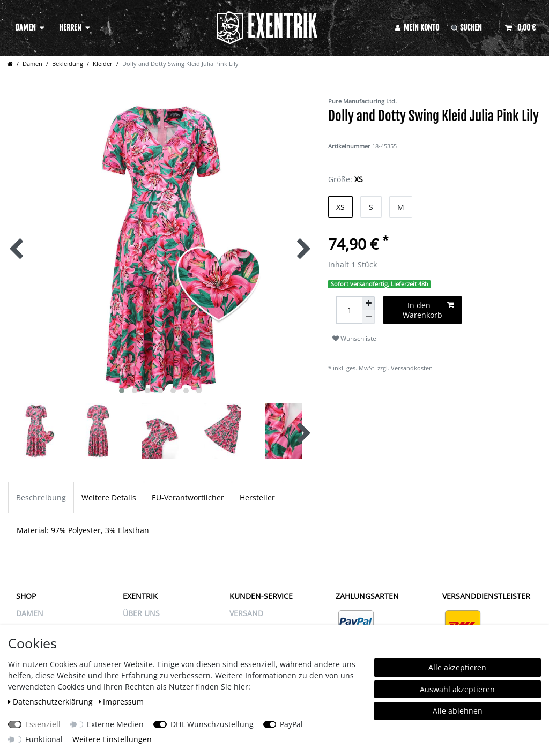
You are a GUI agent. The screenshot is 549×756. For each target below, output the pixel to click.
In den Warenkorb (428, 310)
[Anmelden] (417, 28)
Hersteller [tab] (257, 497)
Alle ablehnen (458, 711)
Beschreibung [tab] (41, 497)
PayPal (291, 724)
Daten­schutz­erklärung (51, 702)
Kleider (103, 63)
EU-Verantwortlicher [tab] (188, 497)
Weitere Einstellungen (112, 739)
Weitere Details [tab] (109, 497)
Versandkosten (412, 368)
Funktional (44, 739)
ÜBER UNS (141, 613)
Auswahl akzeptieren (457, 689)
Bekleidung (68, 63)
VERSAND (246, 613)
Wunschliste (354, 338)
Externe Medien (115, 724)
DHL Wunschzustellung (212, 724)
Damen (26, 28)
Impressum (121, 702)
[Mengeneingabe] (349, 310)
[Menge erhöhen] (368, 303)
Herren (70, 28)
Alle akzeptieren (457, 667)
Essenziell (43, 724)
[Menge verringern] (368, 317)
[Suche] (472, 28)
